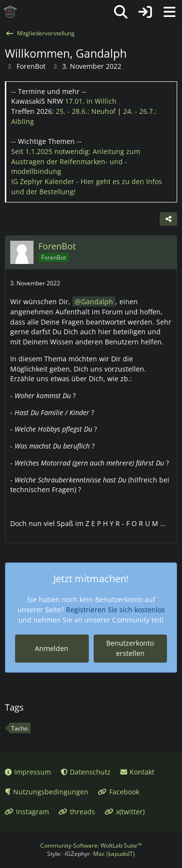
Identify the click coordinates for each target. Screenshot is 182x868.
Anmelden (52, 648)
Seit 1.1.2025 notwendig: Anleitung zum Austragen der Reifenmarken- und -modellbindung (76, 161)
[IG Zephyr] (10, 12)
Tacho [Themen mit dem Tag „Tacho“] (19, 728)
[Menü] (169, 12)
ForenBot (31, 66)
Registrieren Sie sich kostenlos (116, 610)
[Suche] (121, 12)
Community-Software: (91, 845)
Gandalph (97, 302)
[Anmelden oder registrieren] (145, 12)
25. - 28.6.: (86, 111)
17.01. (91, 101)
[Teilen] (168, 219)
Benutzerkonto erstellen (130, 648)
